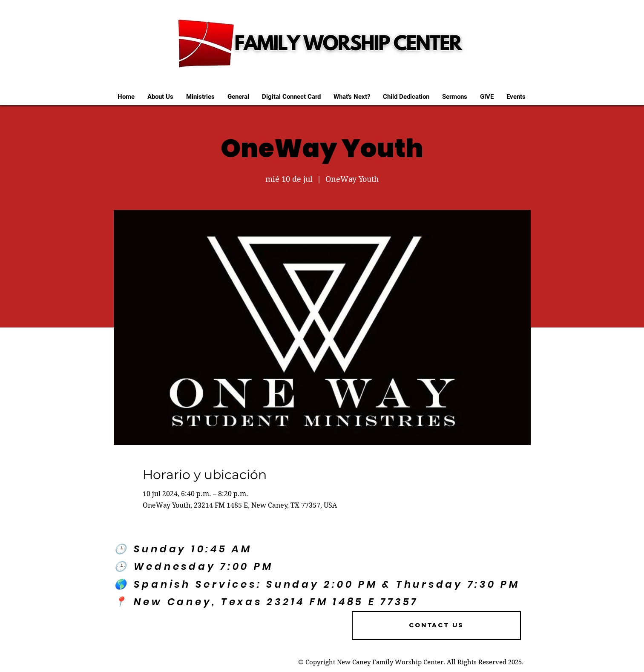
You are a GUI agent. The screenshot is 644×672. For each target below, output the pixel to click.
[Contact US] (436, 626)
